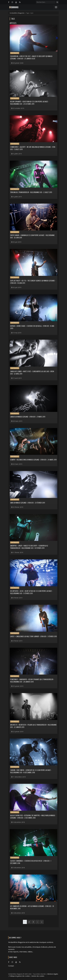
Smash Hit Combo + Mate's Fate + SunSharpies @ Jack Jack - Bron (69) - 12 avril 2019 (32, 373)
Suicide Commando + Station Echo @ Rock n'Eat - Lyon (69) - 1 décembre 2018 (31, 862)
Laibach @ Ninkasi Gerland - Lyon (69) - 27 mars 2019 (28, 417)
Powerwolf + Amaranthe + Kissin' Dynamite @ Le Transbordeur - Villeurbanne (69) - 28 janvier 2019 (32, 681)
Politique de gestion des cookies (20, 976)
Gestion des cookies (38, 976)
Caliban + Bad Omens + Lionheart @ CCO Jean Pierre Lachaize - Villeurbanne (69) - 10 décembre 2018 (31, 771)
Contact (11, 966)
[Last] (42, 922)
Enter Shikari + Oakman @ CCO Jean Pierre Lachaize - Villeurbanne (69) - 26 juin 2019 (32, 236)
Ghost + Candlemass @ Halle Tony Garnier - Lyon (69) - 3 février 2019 (33, 636)
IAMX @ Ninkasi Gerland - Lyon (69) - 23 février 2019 (28, 503)
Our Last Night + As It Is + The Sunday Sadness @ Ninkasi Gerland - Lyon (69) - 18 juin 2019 (33, 282)
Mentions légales (53, 974)
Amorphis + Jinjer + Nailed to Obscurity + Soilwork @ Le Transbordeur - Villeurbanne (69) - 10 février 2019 (29, 547)
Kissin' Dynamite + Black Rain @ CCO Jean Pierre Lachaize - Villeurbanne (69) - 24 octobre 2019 (30, 103)
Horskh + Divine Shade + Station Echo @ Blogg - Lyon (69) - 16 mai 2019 (32, 327)
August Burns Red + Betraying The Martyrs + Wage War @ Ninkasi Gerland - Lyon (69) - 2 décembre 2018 (33, 817)
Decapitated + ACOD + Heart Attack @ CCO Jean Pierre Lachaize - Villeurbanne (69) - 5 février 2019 (31, 592)
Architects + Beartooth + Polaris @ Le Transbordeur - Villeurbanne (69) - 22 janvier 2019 (33, 726)
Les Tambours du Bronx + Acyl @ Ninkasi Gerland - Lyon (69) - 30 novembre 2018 (32, 907)
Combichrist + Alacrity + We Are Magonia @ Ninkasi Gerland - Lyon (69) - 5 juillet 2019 (33, 148)
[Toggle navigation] (56, 7)
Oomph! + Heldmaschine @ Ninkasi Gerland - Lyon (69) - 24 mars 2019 (33, 460)
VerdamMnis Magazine (17, 13)
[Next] (38, 922)
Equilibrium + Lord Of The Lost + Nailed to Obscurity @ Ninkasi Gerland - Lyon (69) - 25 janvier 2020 (31, 57)
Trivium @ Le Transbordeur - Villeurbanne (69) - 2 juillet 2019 (31, 192)
